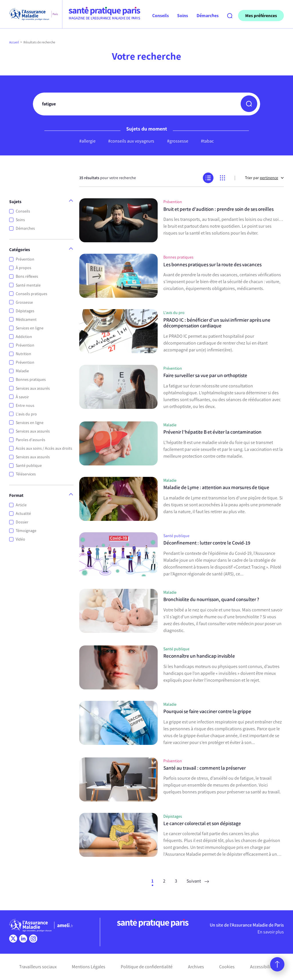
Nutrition (23, 354)
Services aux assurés (33, 388)
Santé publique (29, 466)
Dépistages (25, 311)
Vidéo (20, 539)
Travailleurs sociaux (38, 967)
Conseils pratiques (31, 294)
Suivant (198, 881)
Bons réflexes (27, 276)
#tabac (207, 141)
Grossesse (24, 302)
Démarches (25, 228)
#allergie (87, 141)
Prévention (25, 259)
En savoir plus (271, 932)
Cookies (227, 967)
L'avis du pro (26, 414)
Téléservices (26, 474)
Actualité (23, 514)
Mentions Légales (89, 967)
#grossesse (178, 141)
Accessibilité (262, 967)
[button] (249, 104)
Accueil (14, 42)
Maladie (22, 371)
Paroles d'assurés (30, 440)
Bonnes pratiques (31, 380)
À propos (23, 268)
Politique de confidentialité (147, 967)
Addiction (24, 337)
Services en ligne (30, 328)
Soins (20, 220)
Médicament (26, 320)
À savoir (22, 397)
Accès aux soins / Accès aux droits (44, 448)
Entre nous (25, 406)
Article (21, 505)
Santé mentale (28, 285)
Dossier (22, 522)
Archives (196, 967)
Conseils (23, 211)
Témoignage (26, 531)
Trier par (264, 178)
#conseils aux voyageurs (131, 141)
